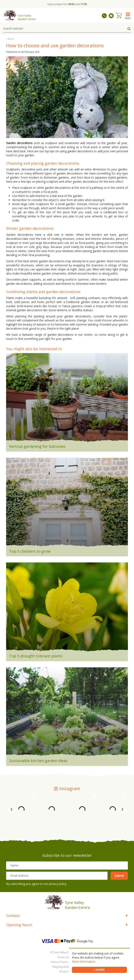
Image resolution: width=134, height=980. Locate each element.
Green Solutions (67, 957)
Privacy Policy (67, 971)
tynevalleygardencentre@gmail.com (111, 16)
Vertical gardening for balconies (37, 446)
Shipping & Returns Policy (67, 967)
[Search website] (67, 29)
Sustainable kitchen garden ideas (38, 761)
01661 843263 (104, 16)
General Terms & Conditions (67, 962)
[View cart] (119, 15)
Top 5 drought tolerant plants (36, 656)
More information (84, 962)
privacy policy (58, 884)
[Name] (67, 866)
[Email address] (57, 876)
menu (128, 18)
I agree (99, 970)
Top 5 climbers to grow (30, 551)
